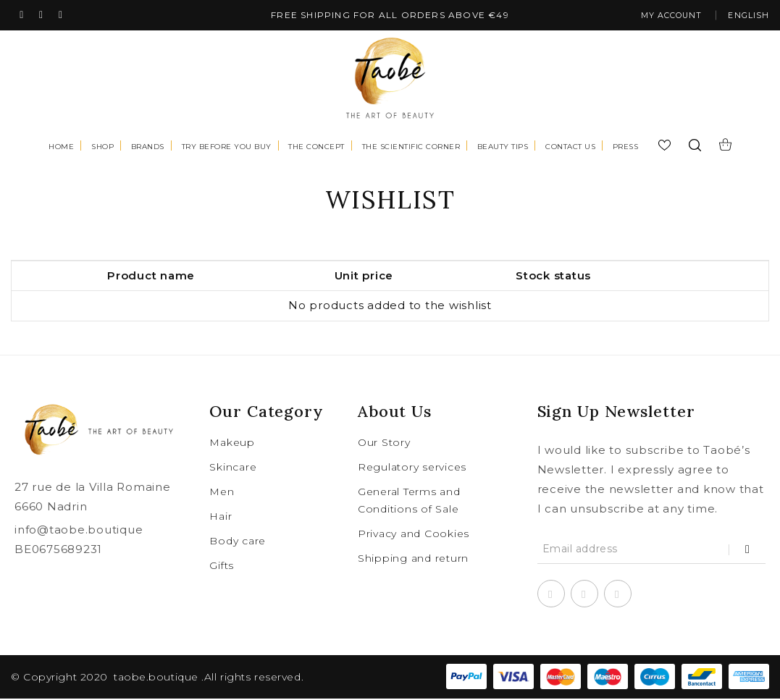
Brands (148, 148)
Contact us (570, 148)
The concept (316, 148)
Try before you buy (227, 148)
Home (61, 148)
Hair (221, 518)
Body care (238, 542)
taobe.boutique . (159, 678)
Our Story (384, 444)
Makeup (232, 444)
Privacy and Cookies (414, 535)
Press (626, 148)
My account (661, 16)
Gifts (222, 567)
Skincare (233, 468)
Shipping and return (413, 560)
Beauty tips (503, 148)
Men (222, 493)
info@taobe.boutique (79, 531)
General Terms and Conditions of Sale (409, 502)
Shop (102, 148)
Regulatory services (412, 468)
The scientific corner (411, 148)
